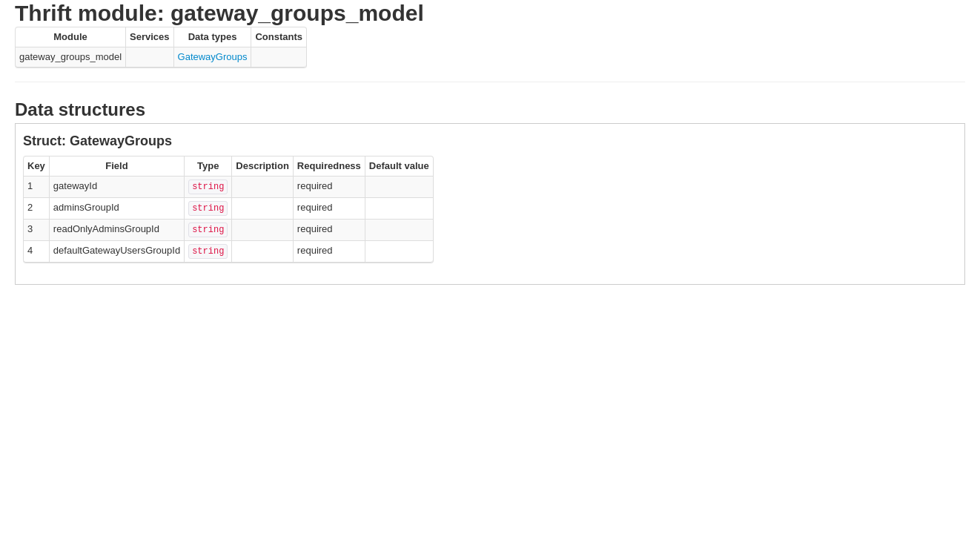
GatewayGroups (213, 57)
